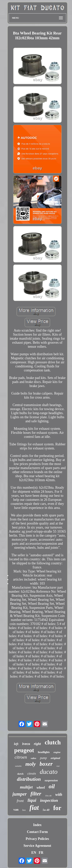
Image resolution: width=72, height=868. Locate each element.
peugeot (24, 750)
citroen (21, 757)
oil (52, 786)
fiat (34, 808)
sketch (20, 774)
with (59, 794)
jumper (20, 794)
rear (58, 766)
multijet (26, 787)
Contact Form (37, 832)
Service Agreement (37, 846)
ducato (49, 772)
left (16, 744)
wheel (41, 788)
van (16, 810)
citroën (32, 774)
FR (41, 853)
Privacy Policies (37, 839)
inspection (49, 800)
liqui (32, 800)
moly (31, 764)
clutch (53, 742)
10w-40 (48, 796)
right (37, 744)
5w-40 (46, 810)
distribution (29, 779)
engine (57, 752)
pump (43, 758)
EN (34, 853)
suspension (51, 780)
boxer (46, 764)
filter (36, 794)
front (20, 801)
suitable (18, 766)
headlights (44, 752)
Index (37, 825)
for (57, 808)
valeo (33, 758)
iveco (26, 744)
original (55, 758)
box (24, 810)
